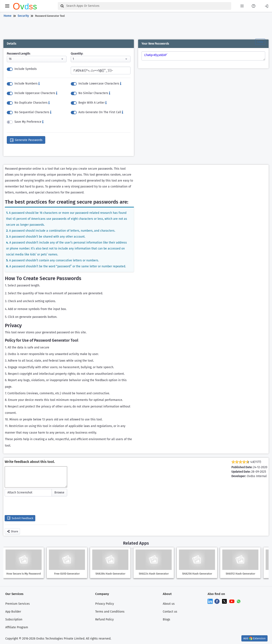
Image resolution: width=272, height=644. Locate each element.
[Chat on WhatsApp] (239, 601)
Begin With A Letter (92, 102)
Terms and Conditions (110, 611)
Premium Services (18, 604)
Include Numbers (27, 83)
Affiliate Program (17, 627)
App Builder (13, 611)
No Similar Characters (94, 93)
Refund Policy (104, 619)
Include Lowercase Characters (100, 83)
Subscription (14, 619)
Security (23, 16)
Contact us (170, 611)
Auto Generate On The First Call (101, 112)
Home (8, 16)
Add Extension (254, 638)
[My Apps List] (242, 6)
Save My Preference (29, 122)
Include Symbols (26, 69)
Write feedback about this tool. (30, 462)
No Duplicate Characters (32, 102)
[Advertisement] (135, 29)
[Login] (266, 6)
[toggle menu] (7, 6)
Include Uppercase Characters (36, 93)
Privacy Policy (105, 604)
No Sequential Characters (33, 112)
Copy (260, 42)
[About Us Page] (254, 6)
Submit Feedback (20, 518)
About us (169, 604)
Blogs (166, 619)
